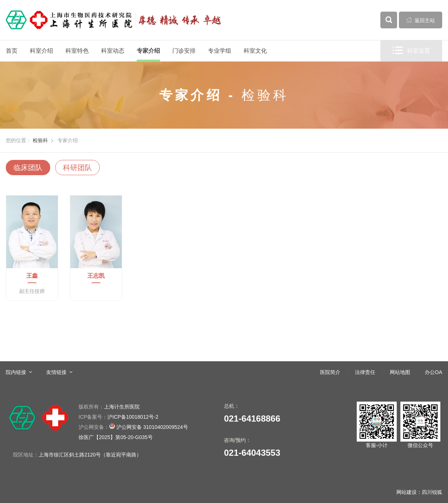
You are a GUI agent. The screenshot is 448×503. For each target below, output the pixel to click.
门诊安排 (184, 51)
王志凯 (96, 276)
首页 (12, 51)
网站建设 (407, 492)
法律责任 (365, 372)
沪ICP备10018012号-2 (118, 417)
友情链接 (56, 372)
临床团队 (28, 168)
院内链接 (16, 372)
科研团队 (77, 168)
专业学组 (220, 51)
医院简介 (330, 372)
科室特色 (77, 51)
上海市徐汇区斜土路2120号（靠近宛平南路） (90, 455)
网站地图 (400, 372)
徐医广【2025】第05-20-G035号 (116, 437)
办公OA (433, 372)
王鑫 (32, 276)
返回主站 (421, 20)
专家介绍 (148, 51)
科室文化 (255, 51)
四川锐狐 (432, 492)
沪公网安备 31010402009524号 (133, 426)
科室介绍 (41, 51)
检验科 (40, 140)
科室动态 (113, 51)
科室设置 (411, 51)
